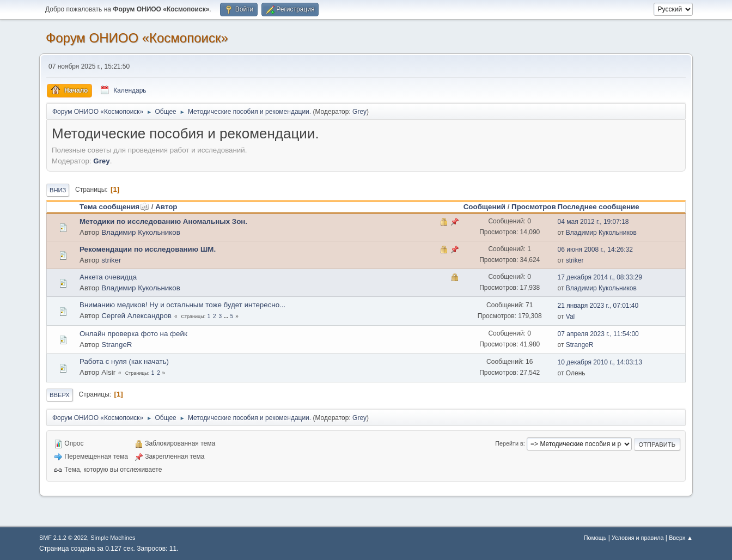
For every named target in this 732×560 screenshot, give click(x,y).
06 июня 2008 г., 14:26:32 (595, 249)
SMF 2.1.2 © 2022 (63, 538)
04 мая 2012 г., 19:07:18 (593, 222)
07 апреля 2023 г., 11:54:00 (598, 334)
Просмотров (534, 207)
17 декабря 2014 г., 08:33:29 (600, 277)
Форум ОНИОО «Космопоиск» (137, 38)
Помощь (595, 538)
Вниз (58, 190)
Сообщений (484, 207)
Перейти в (509, 443)
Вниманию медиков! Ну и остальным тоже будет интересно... (182, 305)
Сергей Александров (136, 316)
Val (570, 316)
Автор (166, 207)
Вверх (60, 395)
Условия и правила (638, 538)
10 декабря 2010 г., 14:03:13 (600, 362)
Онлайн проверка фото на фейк (133, 334)
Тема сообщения (114, 207)
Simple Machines (113, 538)
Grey (359, 112)
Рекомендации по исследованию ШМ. (148, 249)
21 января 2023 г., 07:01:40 (598, 306)
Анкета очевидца (108, 277)
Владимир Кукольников (141, 232)
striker (111, 260)
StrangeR (117, 345)
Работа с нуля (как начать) (124, 361)
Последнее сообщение (599, 207)
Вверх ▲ (681, 538)
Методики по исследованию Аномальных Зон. (163, 221)
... (227, 316)
